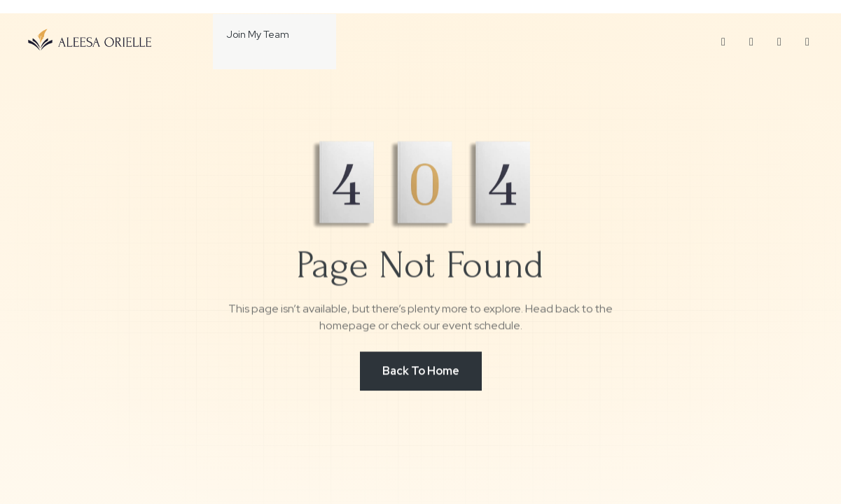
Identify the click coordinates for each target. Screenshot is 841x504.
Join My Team (244, 34)
